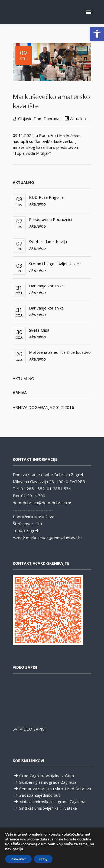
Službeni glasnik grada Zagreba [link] (48, 782)
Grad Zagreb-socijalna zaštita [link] (47, 776)
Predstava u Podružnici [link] (50, 219)
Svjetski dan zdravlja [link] (48, 241)
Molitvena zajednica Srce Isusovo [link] (60, 352)
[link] (97, 34)
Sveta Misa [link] (39, 330)
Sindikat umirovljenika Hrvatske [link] (48, 808)
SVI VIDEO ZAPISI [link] (29, 729)
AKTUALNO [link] (24, 378)
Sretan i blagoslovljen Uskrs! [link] (55, 264)
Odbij (43, 859)
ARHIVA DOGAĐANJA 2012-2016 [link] (43, 407)
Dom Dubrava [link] (46, 119)
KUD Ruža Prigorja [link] (46, 197)
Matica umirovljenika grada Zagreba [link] (52, 802)
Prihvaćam (18, 859)
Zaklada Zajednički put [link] (40, 795)
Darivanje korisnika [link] (46, 286)
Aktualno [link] (78, 119)
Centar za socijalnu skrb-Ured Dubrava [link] (55, 789)
